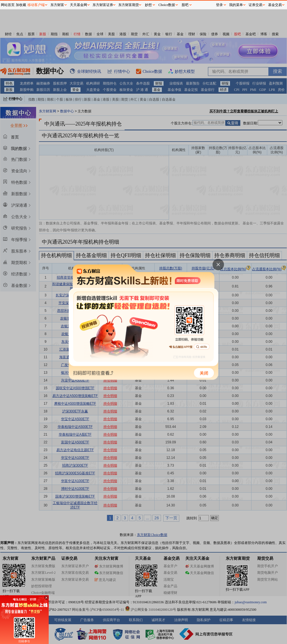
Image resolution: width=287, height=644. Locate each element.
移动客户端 (36, 5)
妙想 (148, 5)
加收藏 (21, 5)
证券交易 (255, 5)
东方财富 (57, 5)
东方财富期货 (129, 5)
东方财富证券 (103, 5)
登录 (219, 5)
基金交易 (275, 5)
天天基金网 (78, 5)
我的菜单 (236, 5)
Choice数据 (167, 5)
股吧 (185, 5)
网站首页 (8, 5)
